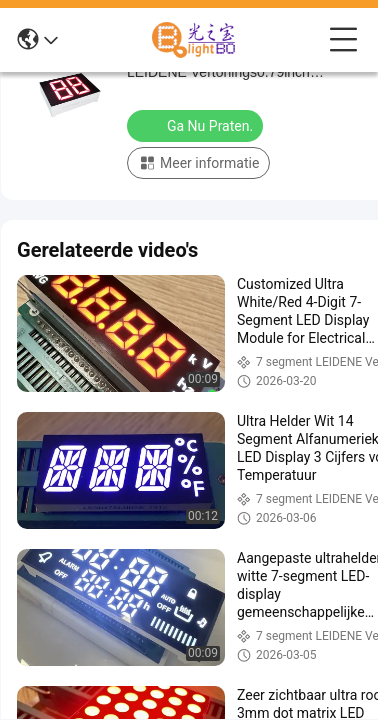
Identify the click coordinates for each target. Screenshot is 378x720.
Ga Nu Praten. (197, 125)
